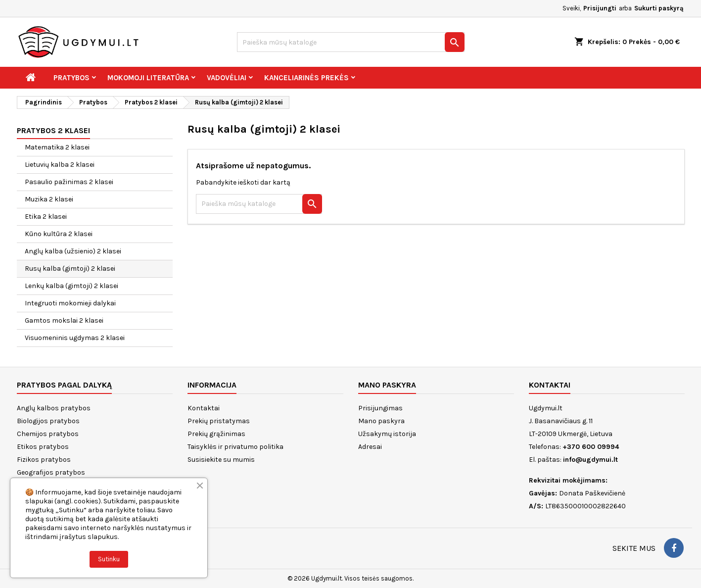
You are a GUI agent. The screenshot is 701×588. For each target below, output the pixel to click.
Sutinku (109, 559)
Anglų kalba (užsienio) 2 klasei (73, 251)
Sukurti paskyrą (659, 8)
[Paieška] (351, 42)
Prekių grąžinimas (216, 434)
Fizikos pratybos (44, 460)
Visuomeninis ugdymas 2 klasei (75, 338)
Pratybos (71, 78)
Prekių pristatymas (219, 421)
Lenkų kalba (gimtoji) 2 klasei (71, 286)
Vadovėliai (227, 78)
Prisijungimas (380, 408)
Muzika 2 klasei (49, 199)
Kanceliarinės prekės (306, 78)
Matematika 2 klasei (57, 147)
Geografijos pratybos (51, 472)
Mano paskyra (381, 421)
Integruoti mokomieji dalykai (70, 303)
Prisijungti (600, 8)
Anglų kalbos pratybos (54, 408)
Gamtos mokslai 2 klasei (64, 320)
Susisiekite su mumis (221, 460)
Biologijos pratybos (48, 421)
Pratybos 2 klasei (53, 130)
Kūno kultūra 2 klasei (59, 234)
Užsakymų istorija (387, 434)
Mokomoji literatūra (148, 78)
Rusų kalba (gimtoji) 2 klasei (70, 269)
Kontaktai (204, 408)
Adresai (370, 447)
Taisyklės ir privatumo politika (235, 447)
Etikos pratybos (43, 447)
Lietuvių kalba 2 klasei (60, 165)
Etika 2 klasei (46, 217)
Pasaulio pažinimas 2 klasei (69, 182)
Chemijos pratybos (48, 434)
